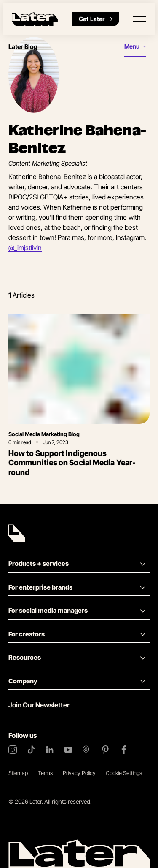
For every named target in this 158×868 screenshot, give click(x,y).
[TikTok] (31, 750)
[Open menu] (139, 19)
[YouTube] (68, 750)
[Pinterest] (105, 750)
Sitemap (18, 773)
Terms (45, 773)
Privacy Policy (79, 773)
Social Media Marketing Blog (44, 434)
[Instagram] (13, 750)
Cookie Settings (124, 773)
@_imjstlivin (25, 248)
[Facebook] (124, 750)
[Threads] (87, 750)
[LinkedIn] (50, 750)
